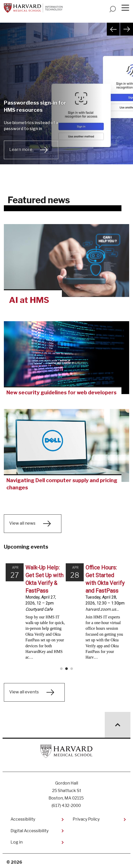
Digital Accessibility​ (30, 828)
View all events (24, 690)
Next (127, 29)
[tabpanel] (66, 100)
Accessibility (23, 817)
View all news (22, 524)
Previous (113, 29)
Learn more (21, 150)
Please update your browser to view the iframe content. (66, 615)
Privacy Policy (86, 817)
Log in (17, 840)
